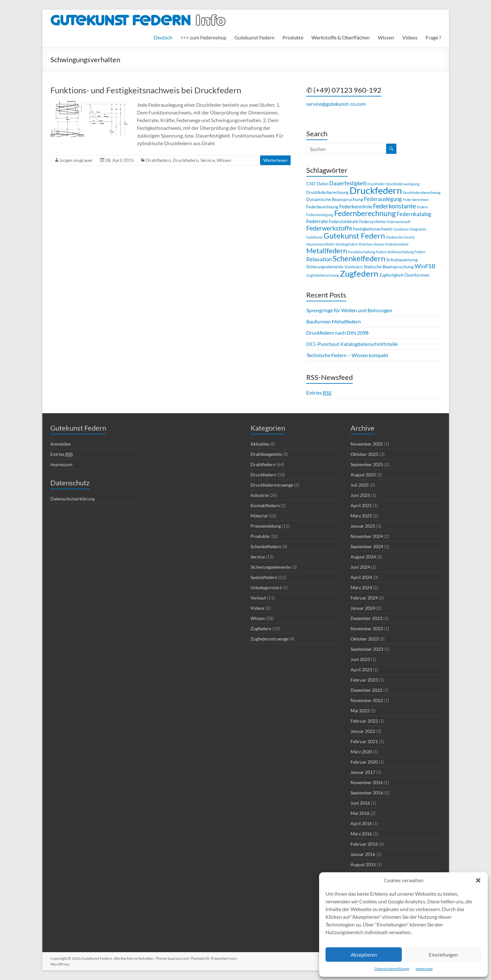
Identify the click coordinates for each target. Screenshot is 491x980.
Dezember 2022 (366, 690)
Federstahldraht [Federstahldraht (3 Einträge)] (343, 222)
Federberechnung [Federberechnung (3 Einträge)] (322, 207)
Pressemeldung (266, 526)
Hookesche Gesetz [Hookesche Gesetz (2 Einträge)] (400, 237)
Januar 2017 (363, 772)
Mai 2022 (360, 711)
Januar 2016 (363, 854)
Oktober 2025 (364, 454)
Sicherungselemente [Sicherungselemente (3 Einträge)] (325, 267)
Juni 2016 (360, 803)
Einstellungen (443, 955)
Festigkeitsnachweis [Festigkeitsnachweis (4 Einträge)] (373, 229)
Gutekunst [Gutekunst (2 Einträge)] (314, 237)
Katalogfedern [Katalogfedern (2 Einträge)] (347, 244)
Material (259, 516)
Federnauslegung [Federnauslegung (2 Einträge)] (320, 215)
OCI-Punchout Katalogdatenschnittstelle (352, 344)
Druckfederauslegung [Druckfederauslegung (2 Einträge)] (403, 184)
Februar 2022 (364, 721)
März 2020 (361, 752)
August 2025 (363, 475)
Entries (319, 393)
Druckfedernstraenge (272, 485)
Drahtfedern (158, 160)
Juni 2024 (360, 567)
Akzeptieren (364, 955)
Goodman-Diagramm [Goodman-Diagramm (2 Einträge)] (410, 229)
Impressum (424, 969)
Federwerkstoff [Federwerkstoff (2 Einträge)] (398, 222)
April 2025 (361, 505)
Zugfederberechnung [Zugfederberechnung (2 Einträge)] (323, 275)
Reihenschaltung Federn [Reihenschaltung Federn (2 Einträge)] (406, 252)
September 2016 (367, 793)
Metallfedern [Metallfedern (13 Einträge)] (327, 251)
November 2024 (367, 536)
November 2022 (367, 700)
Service (208, 160)
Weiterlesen (275, 160)
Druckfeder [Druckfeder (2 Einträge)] (376, 184)
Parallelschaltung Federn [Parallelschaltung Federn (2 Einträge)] (367, 252)
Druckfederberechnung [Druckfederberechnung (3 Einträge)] (327, 192)
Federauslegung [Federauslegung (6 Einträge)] (383, 199)
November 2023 (367, 628)
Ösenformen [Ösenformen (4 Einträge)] (417, 275)
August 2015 (363, 864)
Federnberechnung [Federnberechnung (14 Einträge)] (365, 213)
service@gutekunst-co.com (336, 104)
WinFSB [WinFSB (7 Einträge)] (425, 266)
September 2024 (367, 546)
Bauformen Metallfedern (334, 321)
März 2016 (361, 834)
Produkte (293, 37)
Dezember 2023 (366, 618)
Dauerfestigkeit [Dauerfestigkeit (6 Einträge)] (348, 183)
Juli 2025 (360, 485)
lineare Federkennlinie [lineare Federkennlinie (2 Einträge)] (391, 244)
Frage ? (433, 37)
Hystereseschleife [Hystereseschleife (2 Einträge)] (320, 244)
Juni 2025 (360, 495)
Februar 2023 (364, 680)
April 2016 (361, 823)
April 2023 (361, 670)
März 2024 (361, 587)
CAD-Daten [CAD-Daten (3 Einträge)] (317, 184)
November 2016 (367, 782)
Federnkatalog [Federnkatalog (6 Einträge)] (414, 214)
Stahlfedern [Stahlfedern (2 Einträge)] (354, 267)
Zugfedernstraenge (269, 639)
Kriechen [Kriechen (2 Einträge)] (366, 244)
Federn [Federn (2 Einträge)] (422, 207)
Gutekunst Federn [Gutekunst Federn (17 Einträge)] (354, 235)
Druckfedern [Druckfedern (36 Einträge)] (376, 190)
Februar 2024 (364, 598)
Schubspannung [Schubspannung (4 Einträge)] (402, 260)
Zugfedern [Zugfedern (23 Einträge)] (359, 273)
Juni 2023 (360, 659)
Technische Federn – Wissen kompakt (347, 355)
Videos (410, 37)
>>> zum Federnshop (203, 37)
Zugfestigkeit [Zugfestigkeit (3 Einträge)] (391, 275)
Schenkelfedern (266, 546)
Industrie (259, 495)
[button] (478, 880)
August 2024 (363, 557)
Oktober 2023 (364, 639)
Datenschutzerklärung (392, 969)
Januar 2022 (363, 731)
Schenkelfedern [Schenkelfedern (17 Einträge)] (359, 258)
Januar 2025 (363, 526)
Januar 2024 (363, 608)
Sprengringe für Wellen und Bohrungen (349, 310)
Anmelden (61, 444)
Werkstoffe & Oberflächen (341, 37)
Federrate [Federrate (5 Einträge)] (317, 221)
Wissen (386, 37)
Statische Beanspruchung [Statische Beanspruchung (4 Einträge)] (389, 267)
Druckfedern (186, 160)
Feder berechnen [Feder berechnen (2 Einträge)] (416, 200)
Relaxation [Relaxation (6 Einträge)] (319, 259)
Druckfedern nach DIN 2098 (337, 333)
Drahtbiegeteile (266, 454)
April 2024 (361, 577)
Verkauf (258, 598)
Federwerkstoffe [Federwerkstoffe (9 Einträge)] (329, 228)
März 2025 (361, 516)
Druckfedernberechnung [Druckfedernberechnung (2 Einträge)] (422, 193)
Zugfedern (261, 628)
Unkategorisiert (266, 587)
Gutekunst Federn (254, 37)
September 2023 (367, 649)
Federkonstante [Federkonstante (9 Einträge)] (394, 206)
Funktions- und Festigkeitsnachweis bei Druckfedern (146, 90)
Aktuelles (260, 444)
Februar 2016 (364, 844)
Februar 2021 (364, 741)
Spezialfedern (264, 577)
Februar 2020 (364, 762)
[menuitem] (163, 38)
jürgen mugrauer (76, 160)
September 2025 (367, 464)
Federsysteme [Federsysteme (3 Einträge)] (372, 222)
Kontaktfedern (265, 505)
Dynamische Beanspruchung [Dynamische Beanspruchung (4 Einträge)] (335, 199)
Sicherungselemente (271, 567)
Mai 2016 (360, 813)
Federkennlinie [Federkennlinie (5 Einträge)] (356, 206)
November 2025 (367, 444)
